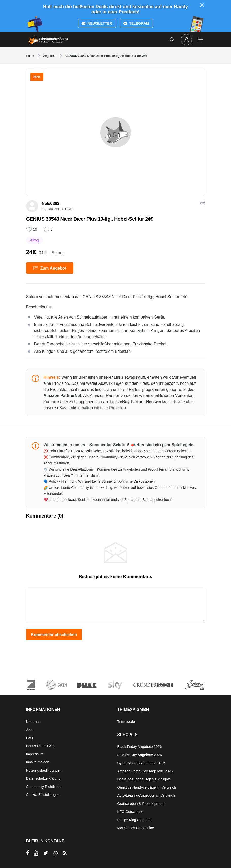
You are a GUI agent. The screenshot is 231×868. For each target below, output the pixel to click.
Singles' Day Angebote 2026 (140, 755)
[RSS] (65, 853)
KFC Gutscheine (130, 812)
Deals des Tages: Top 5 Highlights (144, 779)
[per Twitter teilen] (46, 853)
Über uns (33, 722)
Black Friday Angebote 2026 (140, 747)
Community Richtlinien (44, 787)
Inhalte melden (38, 762)
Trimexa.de (126, 722)
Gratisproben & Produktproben (141, 804)
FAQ (30, 738)
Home (30, 56)
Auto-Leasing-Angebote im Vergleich (146, 795)
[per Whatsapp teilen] (55, 853)
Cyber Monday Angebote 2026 (141, 763)
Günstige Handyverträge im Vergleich (147, 787)
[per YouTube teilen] (36, 853)
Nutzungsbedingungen (44, 770)
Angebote (50, 56)
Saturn (58, 253)
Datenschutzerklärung (43, 778)
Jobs (30, 730)
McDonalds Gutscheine (136, 828)
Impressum (35, 754)
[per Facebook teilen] (28, 853)
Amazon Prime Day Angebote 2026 (145, 771)
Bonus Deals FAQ (40, 746)
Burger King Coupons (134, 820)
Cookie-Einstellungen (43, 795)
